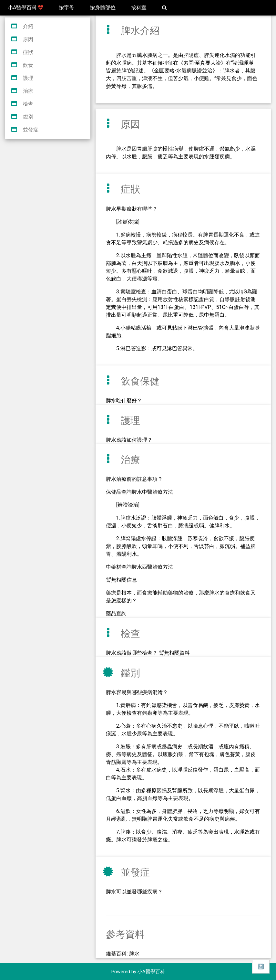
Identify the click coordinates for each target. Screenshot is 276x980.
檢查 (28, 104)
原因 (28, 39)
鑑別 (28, 117)
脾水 (134, 954)
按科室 (139, 8)
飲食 (28, 65)
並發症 (31, 130)
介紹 (28, 26)
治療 (28, 91)
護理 (28, 78)
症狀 (28, 52)
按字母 (66, 8)
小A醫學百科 (26, 8)
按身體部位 (103, 8)
